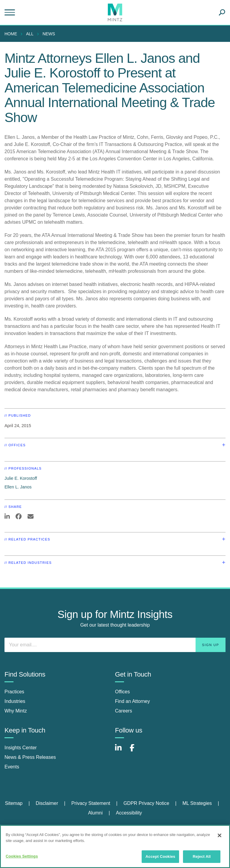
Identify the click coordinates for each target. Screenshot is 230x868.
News (49, 34)
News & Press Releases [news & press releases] (30, 757)
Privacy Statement (91, 803)
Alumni (95, 813)
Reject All (202, 856)
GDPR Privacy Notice (146, 803)
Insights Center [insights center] (21, 748)
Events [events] (12, 767)
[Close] (220, 835)
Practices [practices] (14, 692)
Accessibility (129, 813)
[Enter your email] (115, 645)
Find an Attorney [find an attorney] (133, 701)
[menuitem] (12, 34)
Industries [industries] (15, 701)
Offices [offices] (122, 692)
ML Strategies (197, 803)
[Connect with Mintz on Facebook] (136, 751)
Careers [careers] (124, 711)
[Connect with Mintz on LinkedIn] (121, 751)
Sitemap (14, 803)
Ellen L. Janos (18, 487)
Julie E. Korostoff (21, 478)
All (30, 34)
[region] (115, 846)
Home (11, 34)
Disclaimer (47, 803)
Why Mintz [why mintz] (16, 711)
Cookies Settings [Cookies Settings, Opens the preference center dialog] (22, 856)
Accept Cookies (160, 856)
